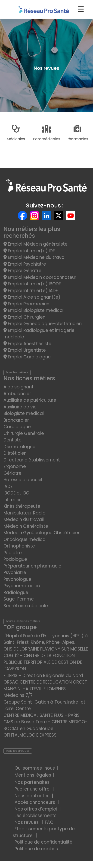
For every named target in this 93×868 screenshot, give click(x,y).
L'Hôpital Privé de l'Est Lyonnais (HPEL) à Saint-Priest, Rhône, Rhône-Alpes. (46, 639)
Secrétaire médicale (26, 606)
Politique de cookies (36, 849)
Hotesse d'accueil (23, 480)
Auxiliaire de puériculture (30, 400)
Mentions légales (33, 775)
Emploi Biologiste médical (34, 310)
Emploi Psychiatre (25, 264)
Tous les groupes (18, 751)
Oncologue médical (25, 539)
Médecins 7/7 (18, 695)
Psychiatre (15, 573)
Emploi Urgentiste (25, 350)
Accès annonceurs (35, 802)
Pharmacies (77, 133)
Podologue (15, 559)
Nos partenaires (32, 782)
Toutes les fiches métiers (23, 621)
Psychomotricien (22, 586)
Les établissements (36, 816)
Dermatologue (19, 447)
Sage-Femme (19, 599)
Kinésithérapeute (22, 506)
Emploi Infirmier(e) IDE (29, 251)
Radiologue (16, 593)
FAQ (50, 822)
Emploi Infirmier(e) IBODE (32, 284)
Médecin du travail (24, 519)
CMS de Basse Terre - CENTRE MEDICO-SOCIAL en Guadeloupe (46, 725)
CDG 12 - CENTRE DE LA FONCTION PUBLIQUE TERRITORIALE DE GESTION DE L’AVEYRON (43, 662)
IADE (8, 486)
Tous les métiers (17, 372)
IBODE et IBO (16, 493)
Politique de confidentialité (43, 842)
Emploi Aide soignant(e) (32, 297)
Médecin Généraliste (26, 526)
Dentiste (12, 440)
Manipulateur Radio (25, 513)
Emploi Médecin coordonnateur (40, 277)
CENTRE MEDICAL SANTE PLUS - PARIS (42, 715)
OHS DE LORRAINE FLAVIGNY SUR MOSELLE (46, 649)
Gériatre (12, 473)
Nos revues (27, 822)
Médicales (16, 133)
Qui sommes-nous (35, 768)
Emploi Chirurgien (24, 317)
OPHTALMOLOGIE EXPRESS (30, 735)
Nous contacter (32, 796)
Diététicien (15, 453)
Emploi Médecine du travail (35, 257)
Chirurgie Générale (24, 433)
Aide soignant (19, 387)
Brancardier (16, 420)
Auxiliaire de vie (20, 407)
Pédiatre (13, 553)
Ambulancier (17, 394)
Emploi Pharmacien (26, 304)
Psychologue (17, 579)
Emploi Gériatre (22, 271)
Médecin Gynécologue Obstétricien (42, 533)
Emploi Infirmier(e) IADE (31, 291)
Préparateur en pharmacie (32, 566)
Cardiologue (17, 427)
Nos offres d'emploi (36, 809)
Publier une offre (33, 789)
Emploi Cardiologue (27, 357)
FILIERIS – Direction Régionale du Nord (43, 676)
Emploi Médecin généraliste (36, 244)
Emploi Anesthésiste (27, 344)
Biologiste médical (24, 413)
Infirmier (12, 500)
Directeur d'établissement (32, 460)
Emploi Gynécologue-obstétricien (43, 324)
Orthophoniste (19, 546)
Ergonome (15, 466)
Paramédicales (46, 133)
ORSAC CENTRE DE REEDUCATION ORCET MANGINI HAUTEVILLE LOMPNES (45, 685)
